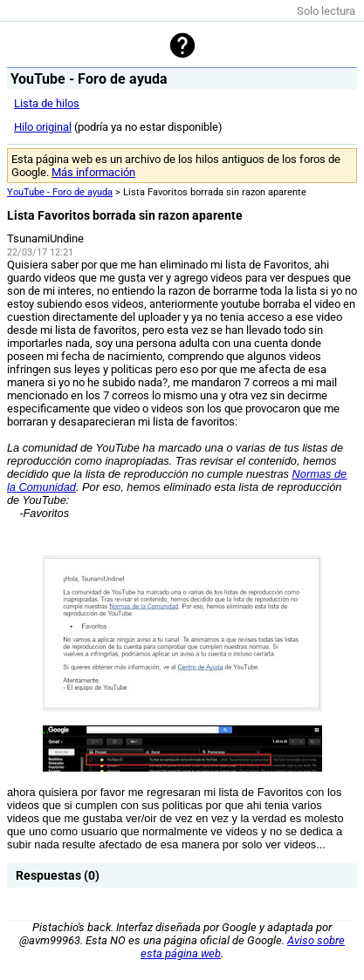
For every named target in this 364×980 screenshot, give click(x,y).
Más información (93, 172)
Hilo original (43, 127)
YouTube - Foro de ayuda (60, 192)
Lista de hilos (47, 103)
